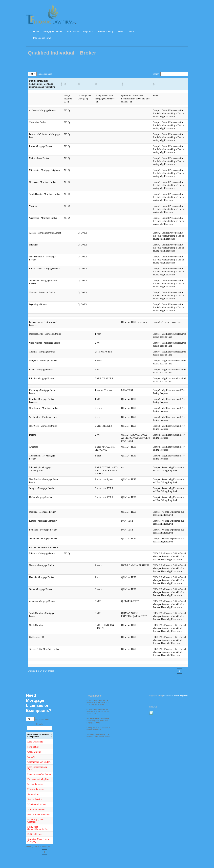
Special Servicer (35, 799)
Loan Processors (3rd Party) (37, 768)
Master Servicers (35, 784)
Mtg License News (42, 38)
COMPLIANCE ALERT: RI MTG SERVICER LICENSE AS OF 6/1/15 (98, 712)
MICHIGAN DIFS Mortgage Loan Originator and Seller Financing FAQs (98, 721)
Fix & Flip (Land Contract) (35, 821)
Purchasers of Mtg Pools (39, 779)
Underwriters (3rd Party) (39, 774)
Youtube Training (105, 31)
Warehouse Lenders (37, 804)
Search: (156, 74)
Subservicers (33, 794)
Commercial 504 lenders (39, 762)
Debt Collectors (35, 834)
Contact (132, 31)
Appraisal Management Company (38, 840)
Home (36, 31)
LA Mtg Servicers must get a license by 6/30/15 (98, 729)
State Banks (33, 747)
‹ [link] (174, 671)
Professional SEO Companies (176, 696)
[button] (61, 84)
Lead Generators (35, 742)
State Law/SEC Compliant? (80, 31)
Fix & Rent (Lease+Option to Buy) (38, 828)
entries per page (45, 74)
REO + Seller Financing (39, 815)
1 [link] (180, 671)
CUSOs (31, 757)
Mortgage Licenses (53, 31)
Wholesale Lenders (36, 810)
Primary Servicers (36, 789)
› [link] (185, 671)
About (121, 31)
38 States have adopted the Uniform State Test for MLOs (98, 736)
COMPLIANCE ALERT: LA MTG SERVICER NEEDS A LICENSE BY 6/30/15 (98, 702)
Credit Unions (34, 752)
